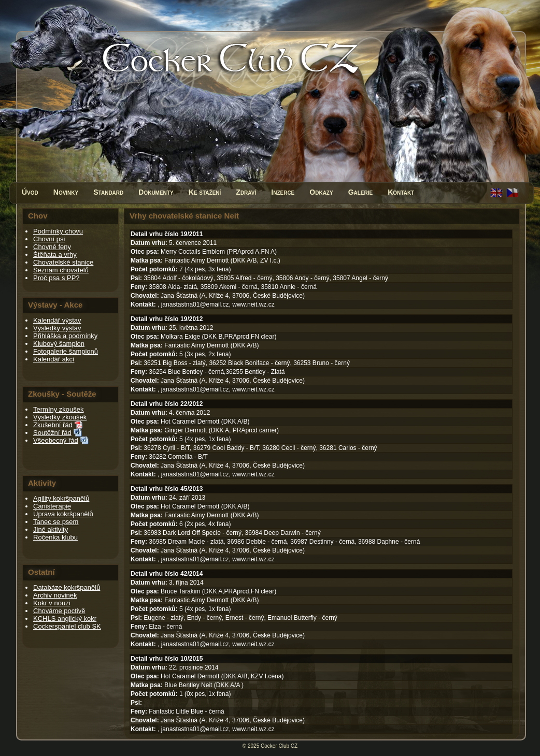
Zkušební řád (53, 425)
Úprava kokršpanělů (63, 514)
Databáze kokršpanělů (67, 587)
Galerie (361, 192)
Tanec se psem (56, 522)
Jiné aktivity (51, 529)
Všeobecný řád (56, 440)
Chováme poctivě (59, 611)
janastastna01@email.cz (195, 304)
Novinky (66, 192)
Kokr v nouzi (52, 603)
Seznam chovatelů (61, 270)
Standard (108, 192)
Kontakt (401, 192)
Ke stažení (205, 192)
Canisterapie (52, 506)
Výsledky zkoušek (60, 417)
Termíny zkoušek (59, 409)
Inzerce (283, 192)
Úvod (30, 192)
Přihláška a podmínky (65, 336)
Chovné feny (52, 247)
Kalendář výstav (57, 320)
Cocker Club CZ (279, 746)
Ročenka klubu (55, 537)
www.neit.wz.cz (253, 304)
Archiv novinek (55, 595)
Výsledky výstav (57, 328)
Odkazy (321, 192)
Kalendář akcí (54, 359)
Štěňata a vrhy (55, 255)
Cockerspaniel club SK (67, 626)
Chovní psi (49, 239)
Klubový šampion (59, 344)
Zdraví (246, 192)
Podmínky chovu (58, 231)
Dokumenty (156, 192)
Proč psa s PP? (56, 278)
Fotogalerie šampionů (66, 351)
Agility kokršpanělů (61, 498)
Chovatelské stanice (63, 262)
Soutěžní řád (52, 433)
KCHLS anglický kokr (65, 619)
